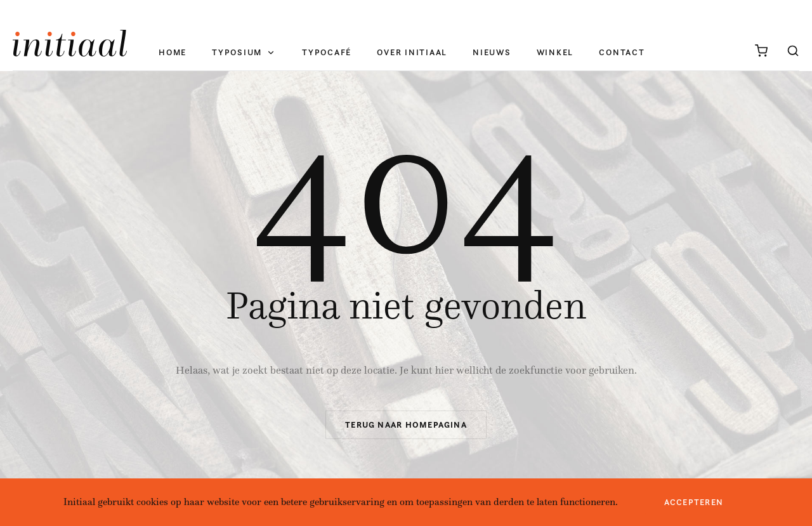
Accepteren (694, 502)
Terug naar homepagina (406, 425)
